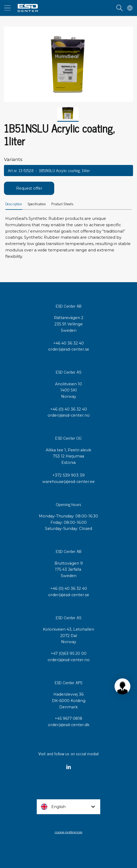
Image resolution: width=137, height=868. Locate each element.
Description (14, 204)
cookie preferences (68, 832)
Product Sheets (62, 204)
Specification (37, 204)
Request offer (29, 188)
